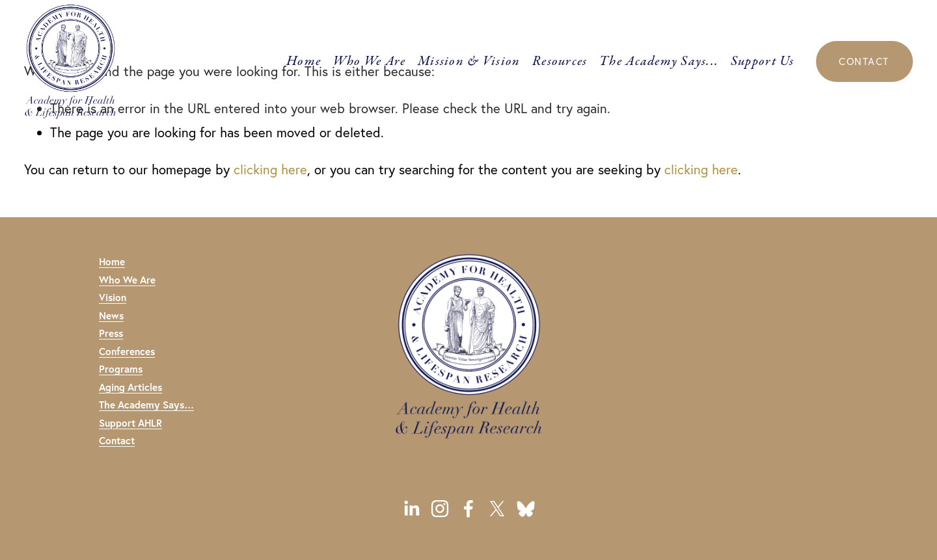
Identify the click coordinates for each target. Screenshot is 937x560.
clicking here (270, 169)
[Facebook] (468, 509)
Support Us (763, 61)
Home (304, 61)
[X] (497, 509)
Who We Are (370, 61)
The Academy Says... (659, 61)
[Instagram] (440, 509)
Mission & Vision (469, 61)
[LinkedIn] (411, 509)
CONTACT (864, 61)
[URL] (526, 509)
